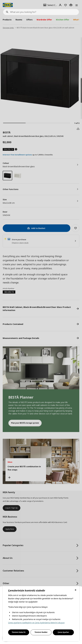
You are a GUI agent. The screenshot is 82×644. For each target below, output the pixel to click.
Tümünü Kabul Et (19, 632)
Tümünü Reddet (41, 632)
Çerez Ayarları (63, 632)
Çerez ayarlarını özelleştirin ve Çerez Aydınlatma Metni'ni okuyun (36, 623)
